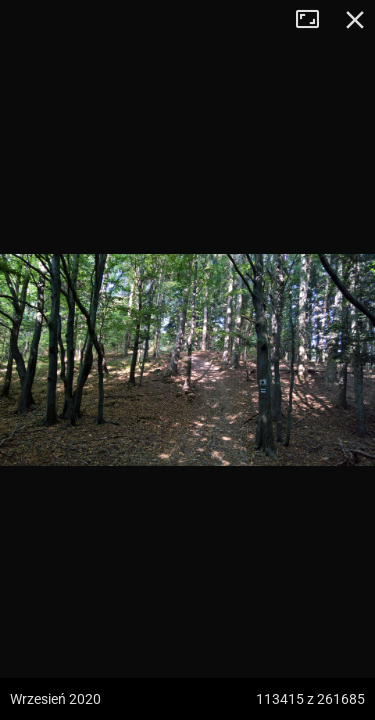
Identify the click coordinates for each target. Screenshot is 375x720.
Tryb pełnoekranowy (315, 20)
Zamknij (355, 20)
